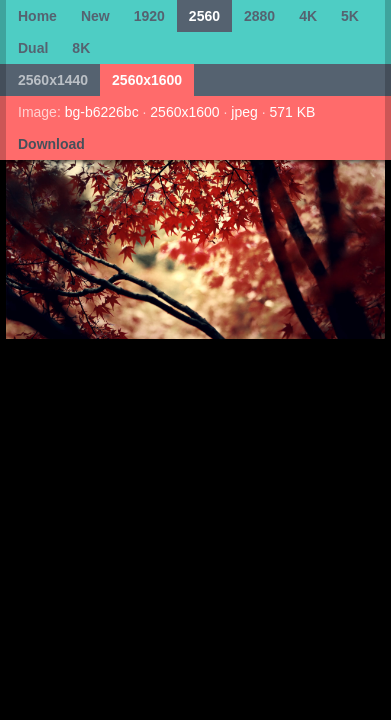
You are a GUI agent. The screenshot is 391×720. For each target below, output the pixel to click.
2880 (259, 16)
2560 (204, 16)
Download (51, 144)
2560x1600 (147, 80)
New (95, 16)
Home (37, 16)
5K (350, 16)
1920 (149, 16)
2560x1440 (53, 80)
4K (308, 16)
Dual (33, 48)
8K (81, 48)
